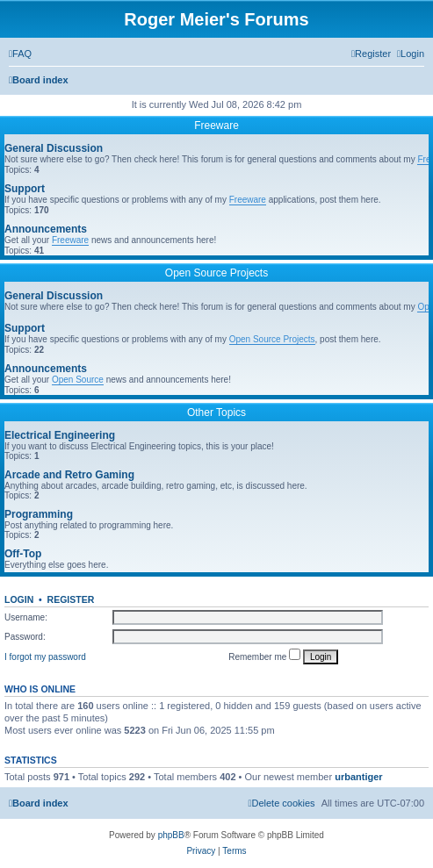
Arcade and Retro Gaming (69, 475)
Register (71, 599)
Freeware (216, 126)
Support (25, 189)
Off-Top (23, 554)
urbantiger (358, 777)
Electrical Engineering (60, 435)
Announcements (46, 229)
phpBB (171, 835)
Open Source (78, 380)
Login (19, 599)
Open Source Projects (216, 273)
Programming (39, 514)
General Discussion (54, 148)
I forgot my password (45, 657)
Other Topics (216, 412)
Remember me (264, 655)
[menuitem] (20, 54)
